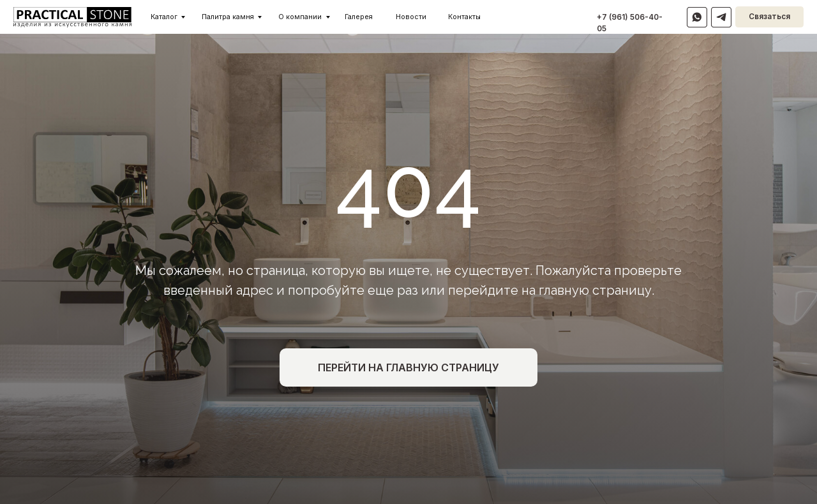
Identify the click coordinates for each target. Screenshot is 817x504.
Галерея (359, 17)
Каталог (164, 17)
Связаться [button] (769, 17)
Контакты (464, 17)
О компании (300, 17)
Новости (411, 17)
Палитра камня (228, 17)
